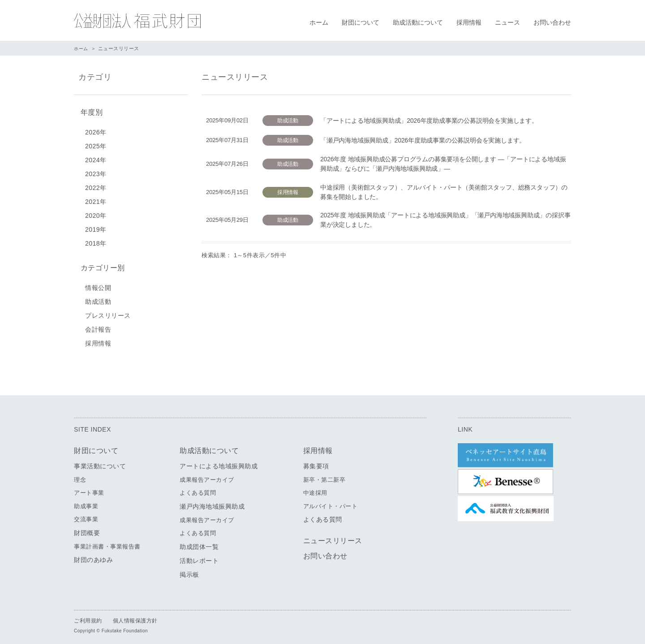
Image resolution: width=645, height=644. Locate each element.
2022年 (96, 186)
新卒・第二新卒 (325, 476)
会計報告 (98, 326)
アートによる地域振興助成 (219, 462)
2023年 (96, 172)
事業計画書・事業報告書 (107, 543)
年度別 (90, 111)
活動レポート (199, 557)
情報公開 (98, 284)
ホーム (319, 22)
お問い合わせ (552, 22)
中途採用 (315, 490)
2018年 (96, 242)
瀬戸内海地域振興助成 (212, 503)
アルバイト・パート (331, 503)
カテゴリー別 (101, 265)
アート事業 (89, 490)
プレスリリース (108, 312)
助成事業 (86, 503)
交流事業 (86, 516)
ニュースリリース (333, 538)
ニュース (507, 22)
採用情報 (469, 22)
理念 (80, 476)
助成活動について (418, 22)
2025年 (96, 144)
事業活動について (100, 462)
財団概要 (87, 529)
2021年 (96, 200)
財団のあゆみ (93, 557)
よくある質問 (198, 490)
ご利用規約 (88, 617)
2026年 (96, 130)
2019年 (96, 228)
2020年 (96, 214)
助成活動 (98, 298)
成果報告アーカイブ (207, 476)
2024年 (96, 158)
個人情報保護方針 (135, 617)
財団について (361, 22)
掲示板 (189, 571)
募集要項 (316, 462)
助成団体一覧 (199, 543)
